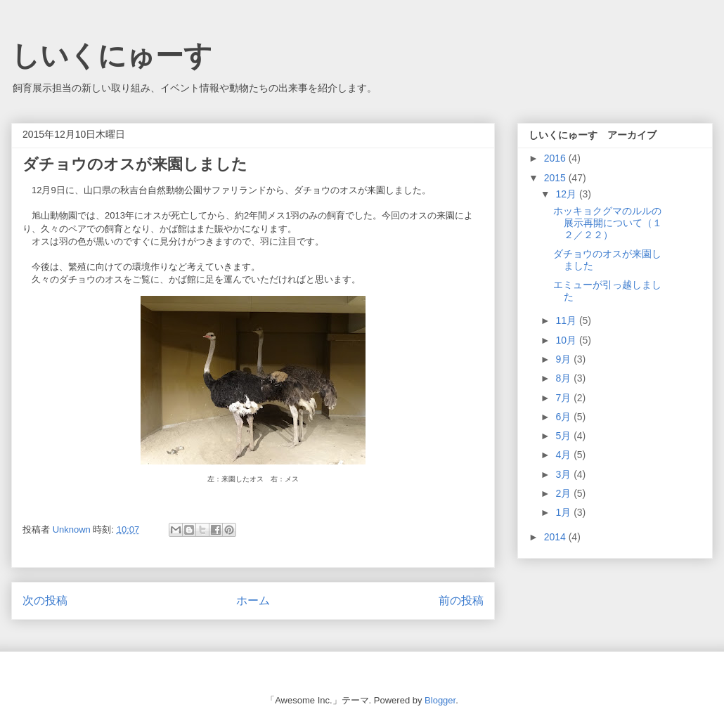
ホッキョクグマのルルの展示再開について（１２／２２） (608, 223)
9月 (564, 359)
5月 (564, 436)
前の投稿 (461, 600)
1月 (564, 512)
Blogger (440, 700)
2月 (564, 493)
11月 (567, 320)
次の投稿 (45, 600)
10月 (567, 340)
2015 (556, 178)
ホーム (253, 600)
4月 (564, 455)
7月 (564, 398)
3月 (564, 474)
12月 (567, 194)
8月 (564, 378)
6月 (564, 417)
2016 (556, 158)
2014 (556, 537)
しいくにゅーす (112, 56)
